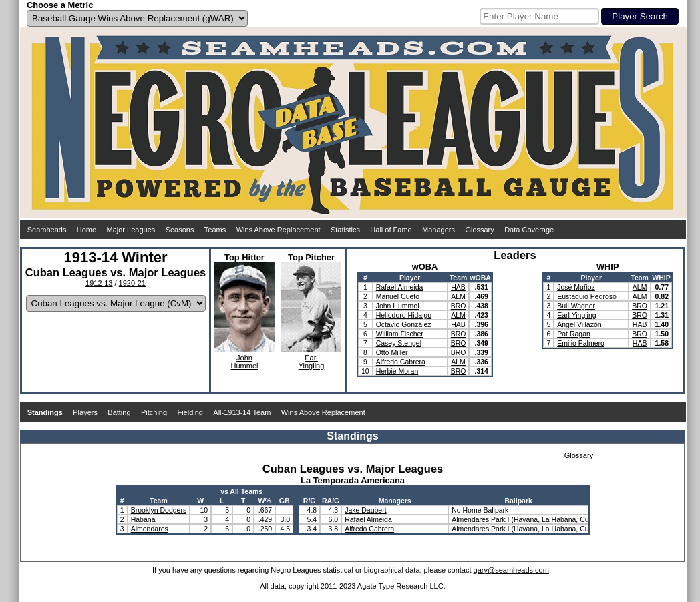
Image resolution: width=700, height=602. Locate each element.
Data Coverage (529, 230)
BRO (459, 306)
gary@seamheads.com (511, 570)
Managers (439, 230)
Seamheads (47, 230)
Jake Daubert (365, 510)
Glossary (479, 230)
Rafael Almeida (400, 287)
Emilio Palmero (581, 343)
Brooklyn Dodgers (159, 510)
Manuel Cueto (398, 296)
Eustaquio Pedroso (587, 296)
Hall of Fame (391, 230)
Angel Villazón (579, 324)
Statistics (345, 230)
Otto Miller (392, 352)
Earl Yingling (576, 315)
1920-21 (132, 283)
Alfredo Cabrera (401, 362)
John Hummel (398, 306)
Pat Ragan (574, 334)
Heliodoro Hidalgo (404, 315)
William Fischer (400, 334)
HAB (458, 287)
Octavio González (404, 324)
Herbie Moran (397, 371)
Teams (215, 230)
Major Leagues (131, 230)
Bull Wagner (576, 306)
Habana (143, 519)
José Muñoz (576, 287)
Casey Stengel (399, 343)
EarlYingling (312, 362)
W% (265, 501)
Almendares (150, 529)
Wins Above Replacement (279, 230)
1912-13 (99, 283)
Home (86, 230)
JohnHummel (245, 362)
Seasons (180, 230)
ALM (458, 296)
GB (285, 501)
